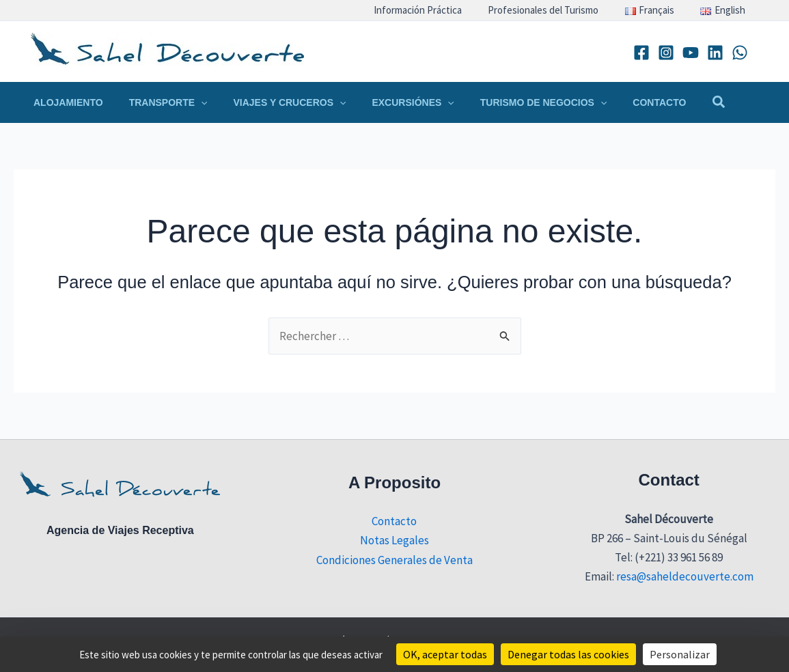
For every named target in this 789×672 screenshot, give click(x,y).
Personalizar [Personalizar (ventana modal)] (680, 654)
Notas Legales (394, 540)
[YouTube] (691, 53)
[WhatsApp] (740, 53)
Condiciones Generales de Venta (394, 560)
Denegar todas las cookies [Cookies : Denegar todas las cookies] (568, 654)
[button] (158, 102)
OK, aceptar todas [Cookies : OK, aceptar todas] (445, 654)
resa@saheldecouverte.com (685, 576)
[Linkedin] (715, 53)
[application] (191, 102)
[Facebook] (641, 53)
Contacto (394, 521)
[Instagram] (666, 53)
